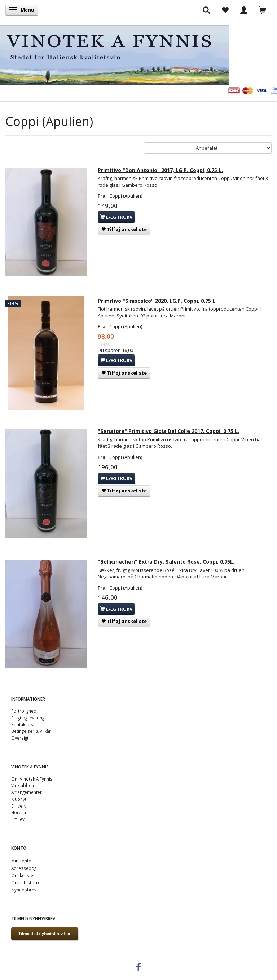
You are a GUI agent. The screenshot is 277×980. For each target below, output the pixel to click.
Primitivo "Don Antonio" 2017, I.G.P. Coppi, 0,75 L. (160, 170)
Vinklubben (23, 785)
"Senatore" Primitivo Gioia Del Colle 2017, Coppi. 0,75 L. (168, 431)
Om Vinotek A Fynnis (32, 779)
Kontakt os (22, 724)
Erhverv (19, 806)
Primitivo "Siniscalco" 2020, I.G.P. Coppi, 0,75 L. (157, 301)
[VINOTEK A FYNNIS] (114, 54)
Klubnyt (19, 799)
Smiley (18, 819)
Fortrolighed (24, 711)
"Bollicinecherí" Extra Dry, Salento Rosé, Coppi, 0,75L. (166, 562)
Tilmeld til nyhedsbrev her (45, 933)
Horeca (19, 812)
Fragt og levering (28, 718)
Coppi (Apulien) (126, 196)
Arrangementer (27, 792)
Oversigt (20, 738)
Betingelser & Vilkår (31, 731)
